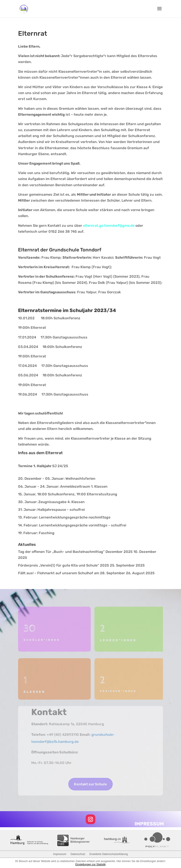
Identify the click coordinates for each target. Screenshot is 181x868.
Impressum (60, 854)
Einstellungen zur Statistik (90, 864)
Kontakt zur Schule (90, 784)
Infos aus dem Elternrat (40, 453)
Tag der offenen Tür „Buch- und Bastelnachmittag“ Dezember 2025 (75, 552)
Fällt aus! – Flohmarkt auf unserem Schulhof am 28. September (72, 573)
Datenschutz (78, 854)
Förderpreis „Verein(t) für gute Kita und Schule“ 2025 (64, 565)
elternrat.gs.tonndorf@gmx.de (109, 226)
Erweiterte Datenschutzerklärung (109, 854)
